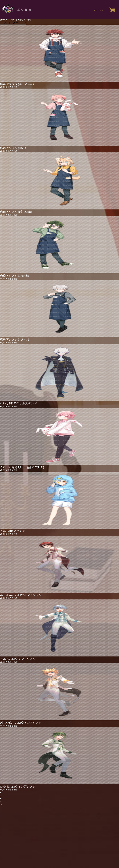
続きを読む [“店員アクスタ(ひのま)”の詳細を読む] (13, 279)
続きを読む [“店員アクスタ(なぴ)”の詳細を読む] (13, 151)
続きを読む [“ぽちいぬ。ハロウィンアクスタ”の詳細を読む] (13, 726)
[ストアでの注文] (13, 23)
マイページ (99, 10)
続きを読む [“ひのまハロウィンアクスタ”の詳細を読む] (13, 789)
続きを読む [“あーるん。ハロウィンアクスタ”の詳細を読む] (13, 598)
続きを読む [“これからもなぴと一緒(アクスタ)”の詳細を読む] (13, 470)
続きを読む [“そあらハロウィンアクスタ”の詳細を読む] (13, 662)
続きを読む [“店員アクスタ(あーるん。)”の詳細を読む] (13, 87)
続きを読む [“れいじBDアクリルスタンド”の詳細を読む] (13, 406)
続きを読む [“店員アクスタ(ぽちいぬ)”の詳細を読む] (13, 215)
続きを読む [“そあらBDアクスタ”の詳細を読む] (13, 534)
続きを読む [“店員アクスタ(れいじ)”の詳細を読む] (13, 342)
